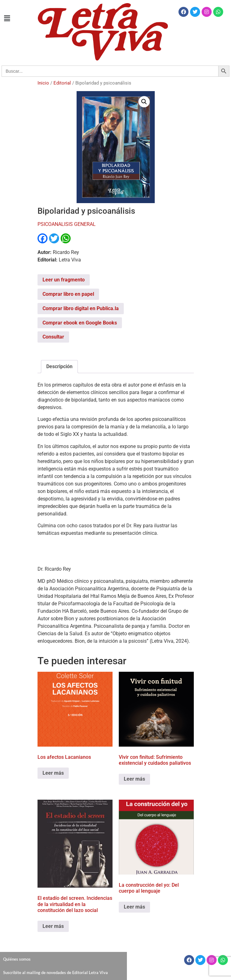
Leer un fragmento (64, 280)
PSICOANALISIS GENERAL (67, 224)
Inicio (43, 83)
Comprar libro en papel (68, 294)
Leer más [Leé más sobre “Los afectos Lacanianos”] (53, 773)
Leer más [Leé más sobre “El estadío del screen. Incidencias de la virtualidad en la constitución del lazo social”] (53, 926)
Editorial (62, 83)
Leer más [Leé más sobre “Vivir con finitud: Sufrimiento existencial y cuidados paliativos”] (134, 779)
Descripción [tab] (59, 366)
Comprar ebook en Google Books (80, 323)
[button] (7, 18)
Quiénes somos (17, 959)
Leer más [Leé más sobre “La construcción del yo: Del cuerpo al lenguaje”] (134, 907)
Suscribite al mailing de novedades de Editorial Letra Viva (55, 973)
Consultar (53, 337)
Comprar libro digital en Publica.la (81, 308)
